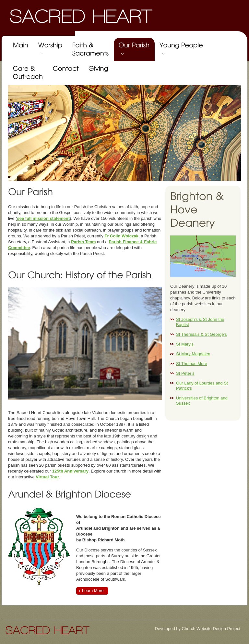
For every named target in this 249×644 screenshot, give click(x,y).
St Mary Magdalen (193, 354)
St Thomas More (192, 364)
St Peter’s (185, 373)
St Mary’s (185, 344)
